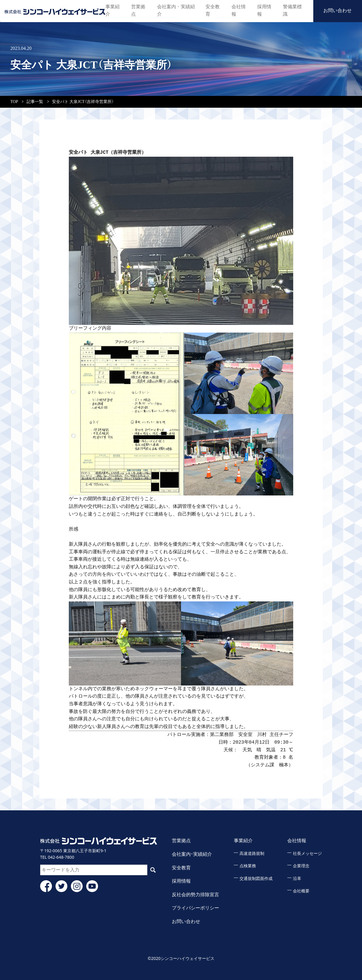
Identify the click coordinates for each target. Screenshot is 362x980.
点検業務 (248, 866)
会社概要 (301, 891)
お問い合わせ (337, 10)
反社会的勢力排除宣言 (195, 895)
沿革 (297, 879)
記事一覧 (35, 102)
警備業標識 (292, 10)
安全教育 (212, 10)
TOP (14, 102)
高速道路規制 (252, 854)
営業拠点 (139, 10)
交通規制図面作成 (256, 879)
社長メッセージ (307, 854)
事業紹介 (113, 10)
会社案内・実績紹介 (176, 10)
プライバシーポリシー (195, 908)
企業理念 (301, 866)
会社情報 (238, 10)
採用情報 (263, 10)
